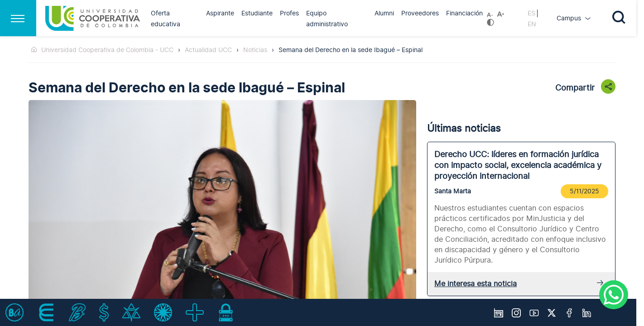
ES (531, 13)
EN (532, 24)
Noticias (255, 50)
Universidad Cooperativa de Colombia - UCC (107, 50)
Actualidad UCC (208, 50)
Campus (570, 18)
